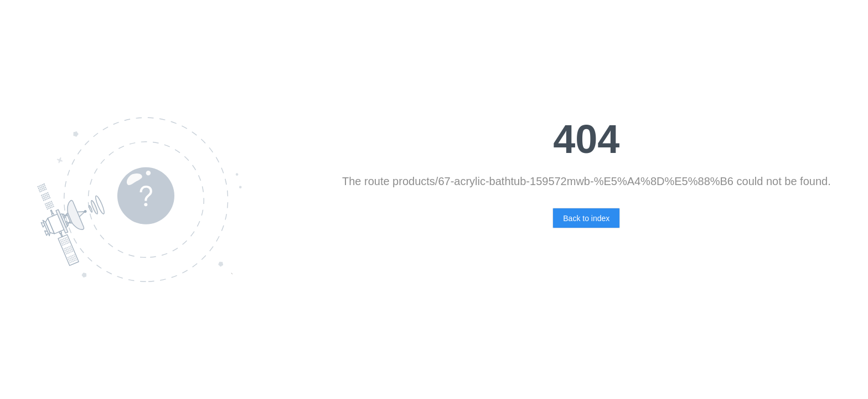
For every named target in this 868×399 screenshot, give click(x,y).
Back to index (586, 218)
